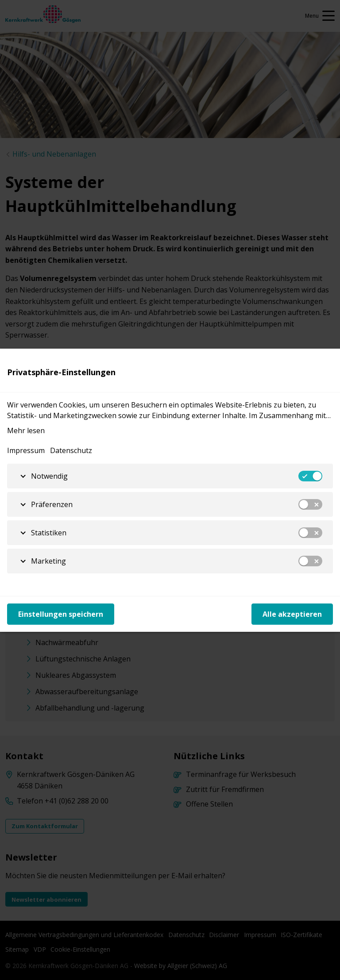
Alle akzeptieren (292, 614)
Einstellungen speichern (61, 614)
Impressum (26, 450)
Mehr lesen (26, 430)
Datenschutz (71, 450)
